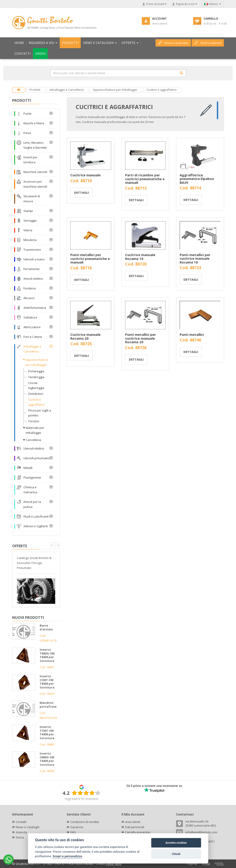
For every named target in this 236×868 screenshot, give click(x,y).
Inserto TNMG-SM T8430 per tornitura (47, 655)
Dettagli (81, 193)
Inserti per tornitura (30, 160)
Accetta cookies (176, 843)
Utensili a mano (34, 259)
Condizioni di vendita (85, 822)
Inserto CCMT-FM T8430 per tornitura (47, 682)
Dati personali (135, 827)
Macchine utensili (35, 172)
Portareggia (36, 371)
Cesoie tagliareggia (36, 385)
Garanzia (77, 827)
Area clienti (133, 822)
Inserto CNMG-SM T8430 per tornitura (47, 759)
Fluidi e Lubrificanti (36, 516)
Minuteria (30, 240)
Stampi (28, 211)
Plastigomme (32, 477)
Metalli (28, 468)
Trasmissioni (32, 250)
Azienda (21, 832)
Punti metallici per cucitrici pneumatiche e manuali (90, 258)
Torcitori (34, 421)
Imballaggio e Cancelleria (32, 349)
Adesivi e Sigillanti (36, 526)
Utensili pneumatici (36, 458)
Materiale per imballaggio (35, 430)
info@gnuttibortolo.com (201, 832)
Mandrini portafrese (48, 705)
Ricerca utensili (208, 43)
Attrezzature (32, 327)
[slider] (86, 793)
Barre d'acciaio (46, 627)
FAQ (73, 832)
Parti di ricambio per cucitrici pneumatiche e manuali (145, 179)
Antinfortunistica (35, 308)
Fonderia (30, 288)
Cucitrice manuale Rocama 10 (140, 257)
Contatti (21, 822)
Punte (27, 114)
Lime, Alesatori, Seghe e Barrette (35, 145)
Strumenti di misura (32, 199)
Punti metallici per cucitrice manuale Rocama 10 (195, 258)
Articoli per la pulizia (32, 504)
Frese (27, 133)
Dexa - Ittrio (114, 864)
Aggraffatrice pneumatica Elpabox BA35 (197, 179)
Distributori (36, 394)
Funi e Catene (33, 337)
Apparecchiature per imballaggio (37, 362)
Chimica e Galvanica (30, 490)
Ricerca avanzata (173, 43)
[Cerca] (181, 73)
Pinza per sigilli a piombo (40, 413)
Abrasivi (29, 298)
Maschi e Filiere (34, 123)
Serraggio (30, 220)
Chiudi (176, 854)
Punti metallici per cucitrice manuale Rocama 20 (141, 338)
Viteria (28, 230)
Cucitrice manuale (85, 175)
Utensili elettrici (34, 448)
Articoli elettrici (33, 279)
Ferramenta (31, 269)
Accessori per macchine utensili (35, 184)
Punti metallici (192, 334)
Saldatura (30, 317)
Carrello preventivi (138, 832)
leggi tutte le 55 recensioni (82, 799)
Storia (20, 837)
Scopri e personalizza (67, 856)
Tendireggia (36, 377)
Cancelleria (33, 440)
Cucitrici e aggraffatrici (36, 402)
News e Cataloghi (28, 827)
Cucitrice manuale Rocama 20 (85, 336)
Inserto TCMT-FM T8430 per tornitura (47, 732)
